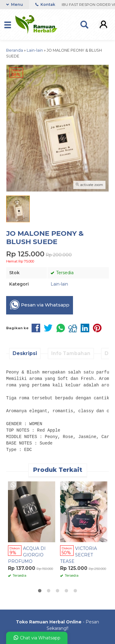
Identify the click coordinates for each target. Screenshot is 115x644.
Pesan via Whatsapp (40, 305)
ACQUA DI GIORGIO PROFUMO (27, 555)
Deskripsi (25, 353)
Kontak (45, 4)
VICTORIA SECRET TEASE (79, 555)
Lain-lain (59, 284)
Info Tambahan (71, 353)
